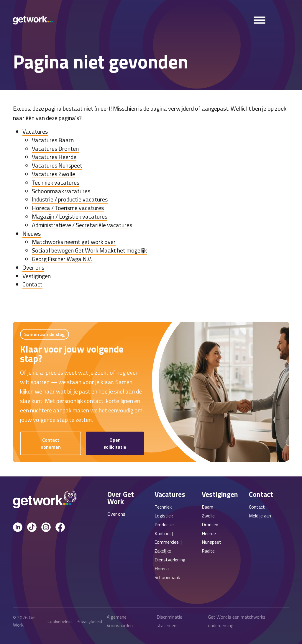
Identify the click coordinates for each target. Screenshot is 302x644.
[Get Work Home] (33, 20)
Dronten (210, 525)
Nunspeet (211, 542)
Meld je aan (260, 516)
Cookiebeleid (60, 621)
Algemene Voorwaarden (120, 621)
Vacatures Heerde (54, 157)
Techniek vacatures (56, 182)
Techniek (163, 507)
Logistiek (164, 516)
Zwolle (208, 516)
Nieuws (32, 233)
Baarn (207, 507)
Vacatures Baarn (53, 140)
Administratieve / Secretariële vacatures (82, 225)
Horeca (162, 568)
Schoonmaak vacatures (61, 191)
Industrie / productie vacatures (70, 199)
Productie (164, 525)
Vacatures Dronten (55, 149)
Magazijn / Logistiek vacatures (70, 216)
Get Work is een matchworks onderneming (237, 621)
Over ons (33, 267)
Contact (32, 284)
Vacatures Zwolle (54, 174)
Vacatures (35, 131)
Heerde (209, 533)
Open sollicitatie (115, 443)
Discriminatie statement (169, 621)
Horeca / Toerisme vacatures (68, 208)
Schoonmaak (167, 577)
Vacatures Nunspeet (57, 165)
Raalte (208, 551)
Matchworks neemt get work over (74, 242)
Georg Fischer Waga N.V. (62, 259)
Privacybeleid (89, 621)
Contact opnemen (51, 443)
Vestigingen (37, 276)
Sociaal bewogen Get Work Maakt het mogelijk (89, 250)
